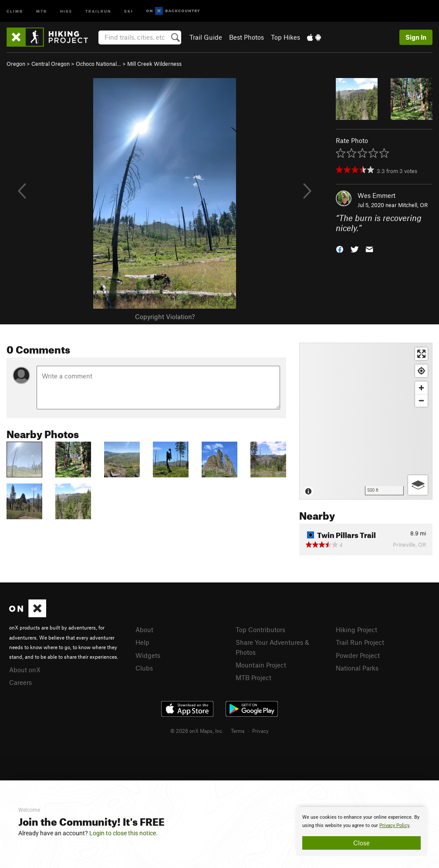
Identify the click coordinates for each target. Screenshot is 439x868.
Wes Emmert (377, 195)
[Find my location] (421, 371)
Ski (129, 11)
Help (142, 642)
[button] (340, 248)
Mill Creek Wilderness (154, 64)
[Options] (418, 485)
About (144, 630)
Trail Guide (206, 37)
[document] (361, 831)
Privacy (260, 731)
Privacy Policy (394, 825)
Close (361, 843)
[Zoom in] (421, 388)
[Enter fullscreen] (421, 354)
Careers (20, 682)
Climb (15, 11)
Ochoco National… (98, 64)
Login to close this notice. (123, 833)
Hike (66, 11)
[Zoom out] (421, 400)
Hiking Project (356, 630)
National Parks (357, 668)
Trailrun (98, 11)
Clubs (144, 668)
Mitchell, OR (413, 205)
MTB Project (253, 677)
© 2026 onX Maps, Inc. (197, 731)
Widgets (148, 655)
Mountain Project (261, 665)
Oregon (16, 64)
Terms (238, 731)
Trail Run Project (360, 642)
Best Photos (247, 37)
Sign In (416, 37)
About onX (25, 670)
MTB (42, 11)
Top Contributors (260, 630)
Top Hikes (285, 37)
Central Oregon (51, 64)
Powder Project (358, 655)
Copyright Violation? (165, 317)
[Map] (366, 421)
